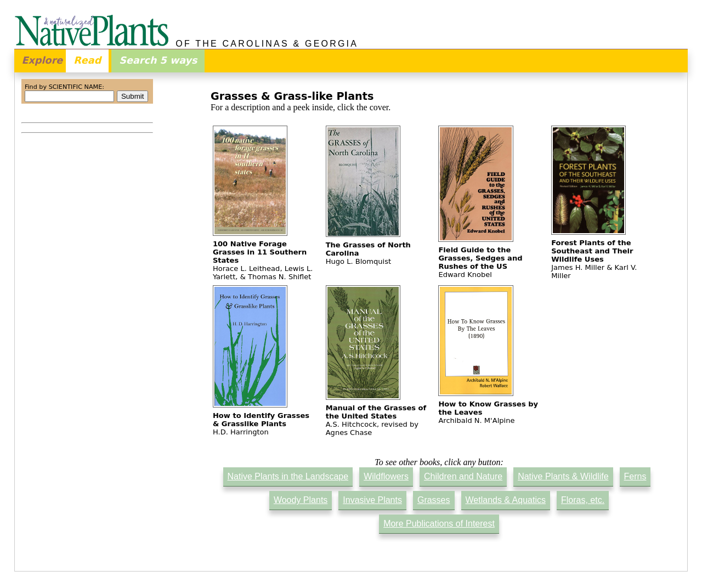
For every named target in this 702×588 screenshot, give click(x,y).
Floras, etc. (583, 500)
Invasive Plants (372, 500)
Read (87, 60)
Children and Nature (463, 476)
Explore (43, 60)
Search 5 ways (158, 60)
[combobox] (69, 96)
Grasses (434, 500)
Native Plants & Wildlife (563, 476)
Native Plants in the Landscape (288, 476)
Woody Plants (301, 500)
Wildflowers (386, 476)
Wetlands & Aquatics (506, 500)
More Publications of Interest (439, 524)
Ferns (635, 476)
